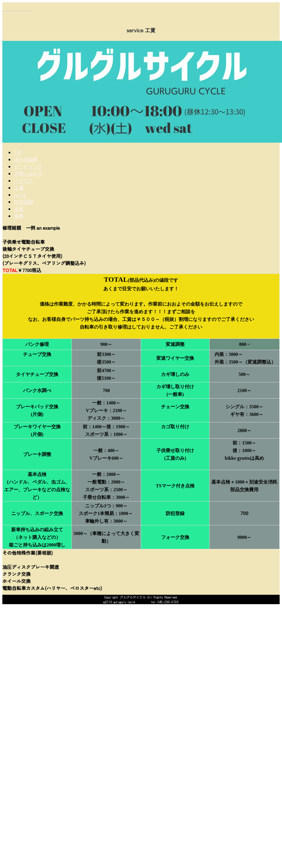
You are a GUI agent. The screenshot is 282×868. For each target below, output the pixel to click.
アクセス (24, 181)
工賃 (19, 188)
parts (20, 195)
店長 (19, 209)
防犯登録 (24, 202)
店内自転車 (26, 159)
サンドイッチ (28, 166)
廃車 (19, 216)
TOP (18, 152)
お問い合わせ (28, 174)
